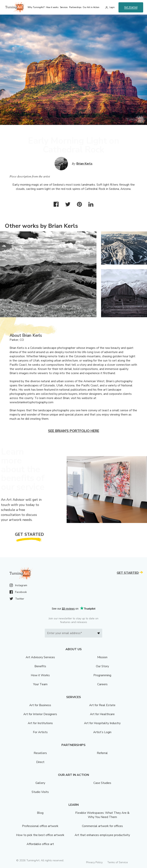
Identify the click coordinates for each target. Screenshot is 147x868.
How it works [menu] (52, 7)
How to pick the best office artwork (40, 835)
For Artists (40, 732)
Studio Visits (40, 792)
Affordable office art (40, 844)
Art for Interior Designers (40, 714)
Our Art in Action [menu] (91, 7)
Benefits (40, 666)
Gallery (40, 783)
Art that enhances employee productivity (102, 835)
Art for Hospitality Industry (102, 723)
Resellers (40, 753)
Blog (40, 813)
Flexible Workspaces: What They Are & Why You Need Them (102, 815)
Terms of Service (118, 862)
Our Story (102, 666)
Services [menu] (64, 7)
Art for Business (40, 705)
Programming (102, 675)
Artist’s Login (102, 732)
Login (112, 7)
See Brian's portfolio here (74, 431)
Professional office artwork (40, 826)
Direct (40, 762)
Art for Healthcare (102, 714)
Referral (102, 753)
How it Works (40, 675)
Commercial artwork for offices (102, 826)
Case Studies (102, 783)
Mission (102, 657)
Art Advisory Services (40, 657)
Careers (102, 684)
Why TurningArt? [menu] (36, 7)
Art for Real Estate (102, 705)
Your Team (40, 684)
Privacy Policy (94, 862)
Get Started (131, 7)
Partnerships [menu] (75, 7)
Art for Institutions (40, 723)
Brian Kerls (84, 164)
